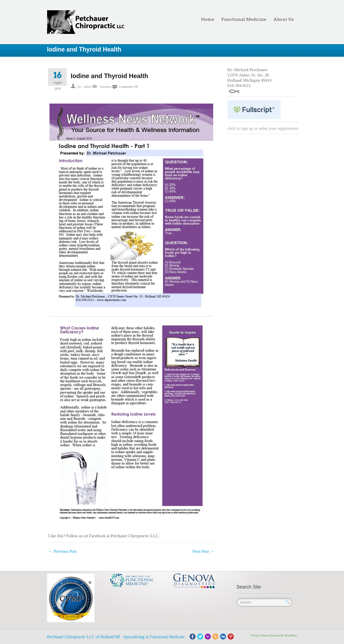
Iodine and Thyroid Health (110, 76)
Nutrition (106, 87)
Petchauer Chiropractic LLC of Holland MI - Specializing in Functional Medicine (116, 637)
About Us (284, 19)
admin (88, 87)
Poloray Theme (260, 635)
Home (208, 19)
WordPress (291, 635)
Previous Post (63, 551)
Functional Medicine (244, 19)
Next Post (203, 551)
